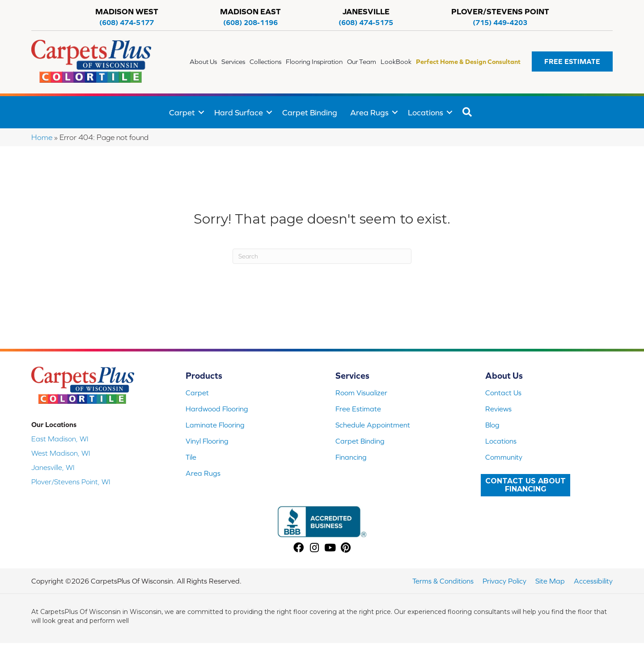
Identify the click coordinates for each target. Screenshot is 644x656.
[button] (572, 61)
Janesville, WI (53, 467)
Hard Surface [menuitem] (239, 112)
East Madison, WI (60, 439)
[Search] (322, 256)
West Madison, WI (61, 453)
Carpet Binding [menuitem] (310, 112)
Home (42, 137)
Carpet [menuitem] (182, 112)
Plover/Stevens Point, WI (71, 482)
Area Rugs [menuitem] (369, 112)
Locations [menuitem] (426, 112)
